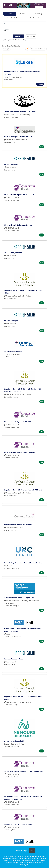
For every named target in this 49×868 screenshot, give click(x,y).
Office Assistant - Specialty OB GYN (17, 422)
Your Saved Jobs (36, 18)
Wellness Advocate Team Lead (15, 659)
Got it (32, 851)
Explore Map (38, 14)
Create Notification (38, 49)
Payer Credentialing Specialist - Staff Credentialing (24, 771)
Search (9, 14)
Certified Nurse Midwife (13, 351)
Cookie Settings (21, 851)
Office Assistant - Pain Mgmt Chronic (18, 225)
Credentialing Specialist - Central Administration (23, 563)
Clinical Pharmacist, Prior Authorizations (20, 112)
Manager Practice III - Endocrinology (18, 824)
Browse (22, 14)
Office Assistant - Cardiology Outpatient (19, 452)
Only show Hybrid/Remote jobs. (17, 40)
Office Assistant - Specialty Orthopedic (19, 195)
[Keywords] (24, 24)
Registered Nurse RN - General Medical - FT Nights (23, 490)
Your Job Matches (14, 18)
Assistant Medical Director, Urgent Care (19, 598)
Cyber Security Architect (13, 253)
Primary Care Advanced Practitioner (18, 525)
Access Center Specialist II (14, 741)
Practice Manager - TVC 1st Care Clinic (18, 137)
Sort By (6, 49)
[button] (31, 36)
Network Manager (11, 164)
